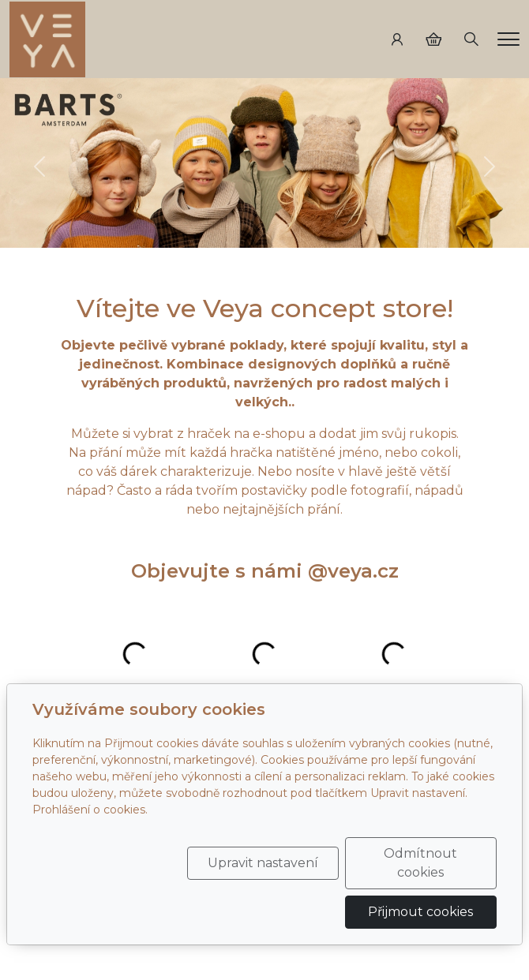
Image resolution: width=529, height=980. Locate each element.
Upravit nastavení (263, 863)
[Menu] (508, 39)
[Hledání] (471, 39)
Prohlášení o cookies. (90, 810)
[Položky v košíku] (433, 39)
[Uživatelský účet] (397, 39)
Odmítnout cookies (420, 863)
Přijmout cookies (420, 912)
